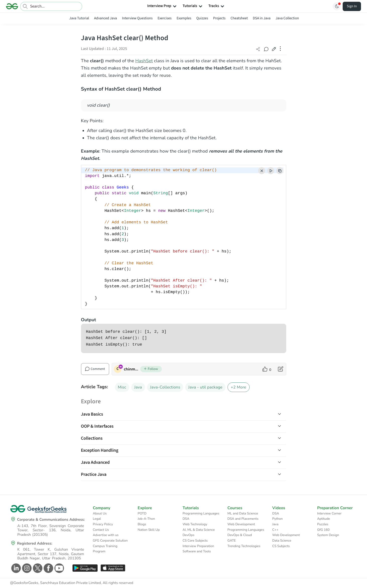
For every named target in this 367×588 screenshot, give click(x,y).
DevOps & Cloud (239, 535)
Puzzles (323, 524)
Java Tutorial (79, 18)
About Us (100, 513)
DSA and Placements (243, 519)
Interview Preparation (198, 546)
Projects (219, 18)
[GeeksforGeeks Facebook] (48, 568)
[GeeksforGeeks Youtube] (59, 568)
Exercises (165, 18)
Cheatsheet (239, 18)
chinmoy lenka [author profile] (132, 369)
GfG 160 (323, 530)
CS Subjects (281, 546)
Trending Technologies (244, 546)
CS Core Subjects (195, 541)
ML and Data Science (243, 513)
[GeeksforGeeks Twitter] (37, 568)
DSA (186, 519)
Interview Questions (137, 18)
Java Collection (287, 18)
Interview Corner (329, 513)
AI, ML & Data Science (199, 530)
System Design (328, 535)
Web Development (241, 524)
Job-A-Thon (146, 519)
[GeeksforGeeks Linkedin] (15, 568)
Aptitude (323, 519)
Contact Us (101, 530)
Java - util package (205, 387)
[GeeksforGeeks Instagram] (26, 568)
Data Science (282, 541)
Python (277, 519)
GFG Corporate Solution (110, 541)
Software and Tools (197, 551)
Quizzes (202, 18)
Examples (184, 18)
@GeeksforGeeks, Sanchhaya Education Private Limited (55, 583)
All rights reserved (118, 583)
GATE (231, 541)
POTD (142, 513)
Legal (97, 519)
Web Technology (195, 524)
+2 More (239, 387)
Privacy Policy (103, 524)
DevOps (189, 535)
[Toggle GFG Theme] (337, 6)
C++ (275, 530)
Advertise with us (106, 535)
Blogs (142, 524)
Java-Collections (165, 387)
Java (138, 387)
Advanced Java (105, 18)
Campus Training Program (105, 549)
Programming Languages (201, 513)
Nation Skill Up (149, 530)
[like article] (267, 369)
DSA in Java (262, 18)
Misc (122, 387)
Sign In (352, 6)
